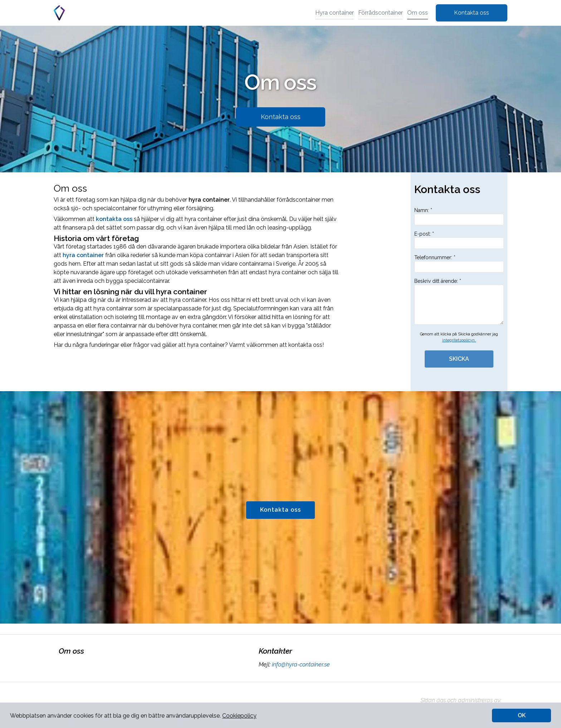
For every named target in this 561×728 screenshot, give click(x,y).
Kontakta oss (472, 13)
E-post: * (459, 240)
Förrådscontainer (380, 13)
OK (522, 715)
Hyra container (335, 13)
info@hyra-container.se (300, 665)
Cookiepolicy (239, 716)
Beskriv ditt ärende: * (459, 301)
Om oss (418, 13)
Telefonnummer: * (459, 264)
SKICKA (459, 359)
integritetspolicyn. (459, 340)
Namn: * (459, 216)
